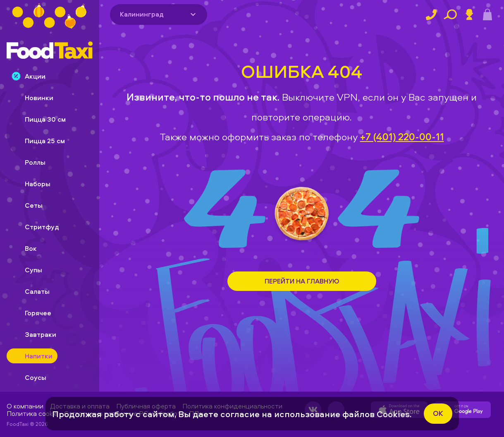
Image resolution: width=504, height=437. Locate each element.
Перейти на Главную (302, 281)
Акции (29, 76)
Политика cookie (32, 413)
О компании (25, 406)
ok (438, 413)
